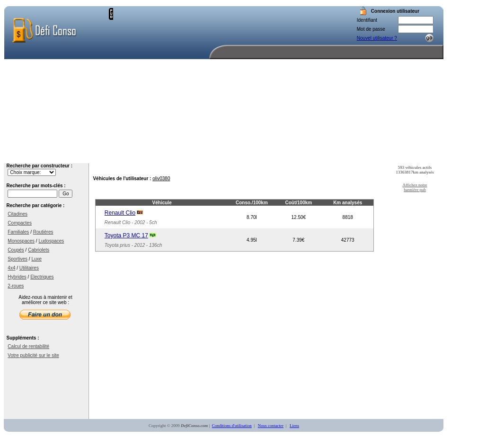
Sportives (18, 259)
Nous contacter (419, 156)
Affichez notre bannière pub (415, 187)
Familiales (18, 232)
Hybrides (17, 277)
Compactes (20, 223)
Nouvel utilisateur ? (377, 38)
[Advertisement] (220, 74)
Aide (373, 156)
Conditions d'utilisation (232, 426)
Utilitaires (29, 268)
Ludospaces (51, 241)
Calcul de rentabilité (28, 346)
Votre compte (331, 156)
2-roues (16, 286)
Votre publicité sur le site (33, 355)
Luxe (36, 259)
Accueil (233, 156)
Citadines (18, 214)
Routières (43, 232)
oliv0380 (161, 179)
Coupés (16, 250)
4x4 (11, 268)
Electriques (42, 277)
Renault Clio (120, 213)
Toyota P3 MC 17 (126, 235)
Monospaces (21, 241)
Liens (294, 426)
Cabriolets (39, 250)
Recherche (280, 156)
